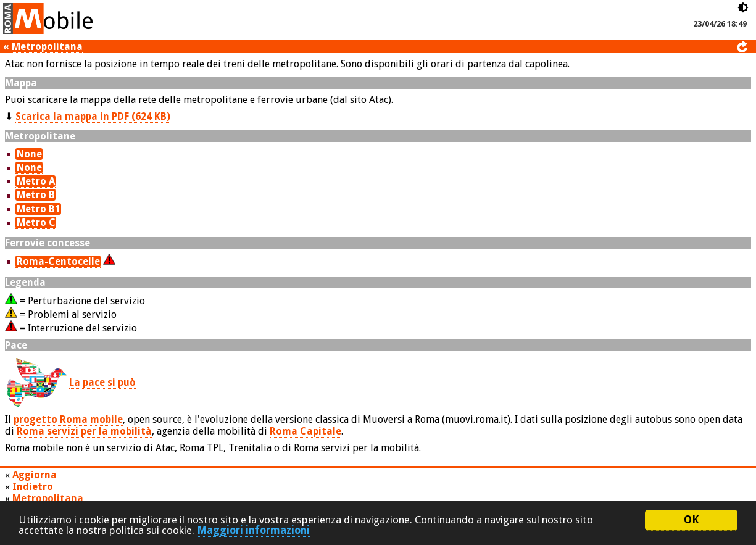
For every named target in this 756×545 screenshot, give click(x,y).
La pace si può (102, 382)
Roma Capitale (305, 431)
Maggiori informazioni (253, 530)
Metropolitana (47, 47)
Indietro (33, 487)
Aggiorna (35, 475)
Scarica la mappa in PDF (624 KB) (93, 116)
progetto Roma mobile (68, 419)
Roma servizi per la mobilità (84, 431)
